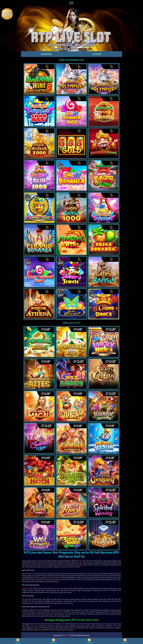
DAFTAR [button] (46, 54)
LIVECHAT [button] (125, 641)
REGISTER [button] (54, 641)
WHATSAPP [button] (89, 641)
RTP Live (80, 561)
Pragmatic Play (27, 588)
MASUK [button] (18, 641)
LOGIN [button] (97, 54)
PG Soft (25, 599)
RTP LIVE (66, 635)
